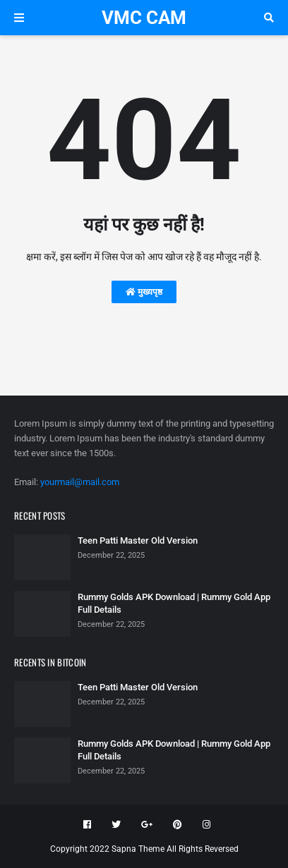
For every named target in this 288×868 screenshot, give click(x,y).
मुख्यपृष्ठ (144, 292)
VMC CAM (144, 18)
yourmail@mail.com (80, 482)
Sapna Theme (138, 849)
